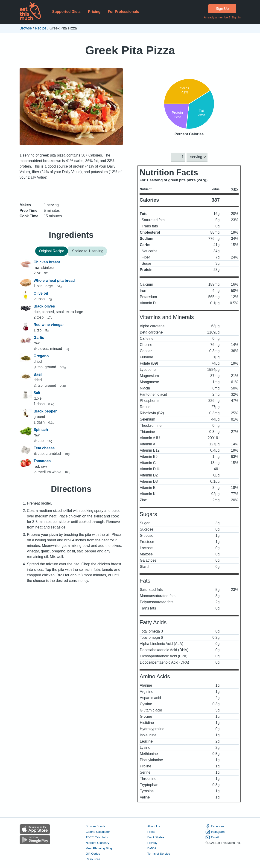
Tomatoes (42, 461)
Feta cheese (44, 448)
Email (212, 837)
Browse (26, 28)
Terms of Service (159, 854)
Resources (93, 859)
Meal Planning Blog (99, 848)
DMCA (152, 848)
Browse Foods (95, 826)
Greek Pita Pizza (130, 50)
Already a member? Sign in (222, 17)
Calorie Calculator (98, 832)
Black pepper (45, 411)
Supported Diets (66, 12)
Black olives (44, 306)
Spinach (41, 430)
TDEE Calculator (97, 837)
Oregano (41, 356)
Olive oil (41, 293)
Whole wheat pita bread (54, 280)
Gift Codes (93, 854)
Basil (38, 374)
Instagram (215, 832)
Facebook (215, 826)
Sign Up (222, 9)
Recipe (41, 28)
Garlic (39, 338)
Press (151, 832)
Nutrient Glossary (97, 843)
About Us (153, 826)
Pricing (94, 12)
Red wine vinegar (49, 325)
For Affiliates (156, 837)
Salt (37, 393)
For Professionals (123, 12)
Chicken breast (47, 262)
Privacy (152, 843)
